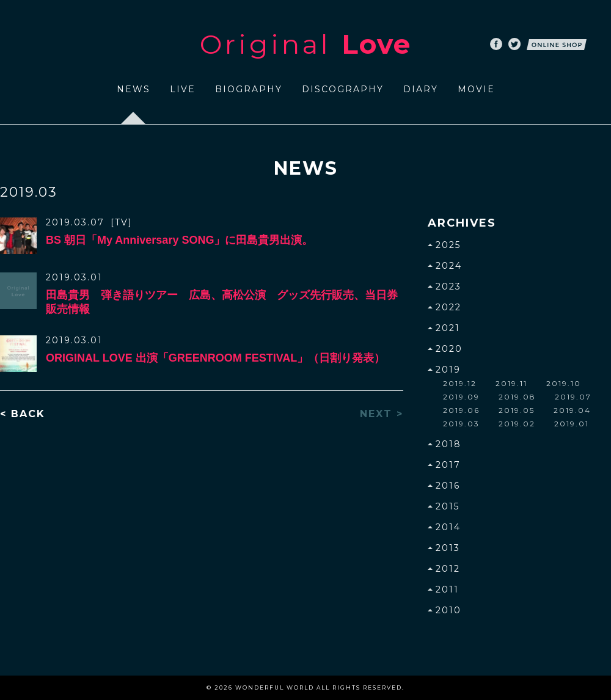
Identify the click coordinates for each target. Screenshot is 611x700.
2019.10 (564, 383)
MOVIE (476, 89)
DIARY (421, 89)
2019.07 (573, 397)
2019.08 (517, 397)
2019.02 (517, 424)
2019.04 (572, 410)
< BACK (23, 414)
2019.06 (461, 410)
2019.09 (461, 397)
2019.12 (460, 383)
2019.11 (511, 383)
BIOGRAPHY (249, 89)
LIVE (183, 89)
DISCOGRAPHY (343, 89)
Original (305, 44)
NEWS (134, 89)
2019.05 (517, 410)
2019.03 (461, 424)
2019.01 (572, 424)
